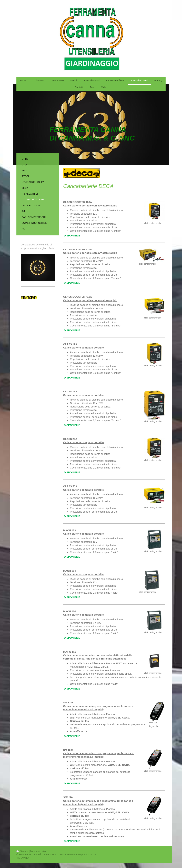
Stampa (23, 851)
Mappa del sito (38, 851)
